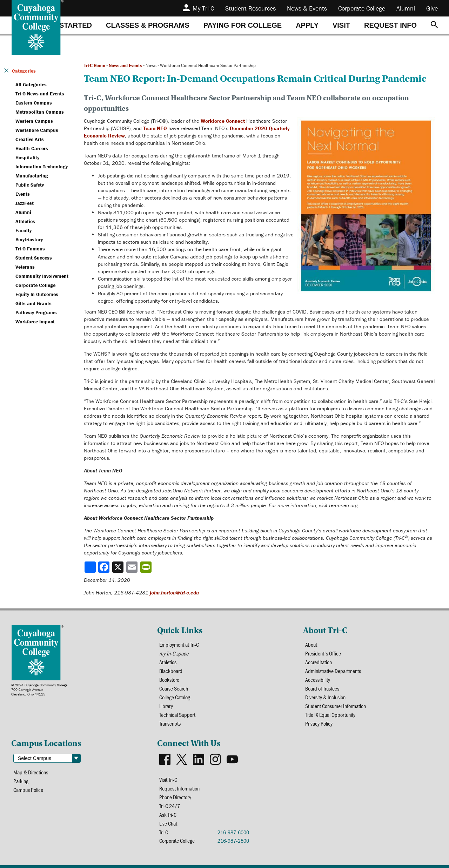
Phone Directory (175, 797)
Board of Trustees (322, 688)
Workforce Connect (223, 121)
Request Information (179, 788)
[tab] (67, 25)
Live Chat (168, 823)
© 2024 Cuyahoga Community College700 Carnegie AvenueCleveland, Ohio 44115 (39, 690)
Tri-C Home (95, 65)
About (311, 644)
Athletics (168, 662)
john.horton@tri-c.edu (174, 593)
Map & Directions (31, 772)
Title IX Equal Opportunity (330, 715)
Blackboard (171, 671)
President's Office (323, 653)
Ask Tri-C (168, 815)
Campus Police (28, 790)
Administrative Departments (333, 671)
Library (166, 706)
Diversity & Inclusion (325, 697)
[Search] (434, 25)
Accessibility (318, 679)
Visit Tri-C (168, 779)
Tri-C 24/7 (170, 806)
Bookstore (169, 679)
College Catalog (175, 697)
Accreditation (319, 662)
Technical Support (177, 715)
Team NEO (155, 128)
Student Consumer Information (336, 706)
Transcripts (170, 723)
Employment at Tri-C (179, 644)
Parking (21, 781)
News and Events (125, 65)
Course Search (174, 688)
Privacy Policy (319, 723)
